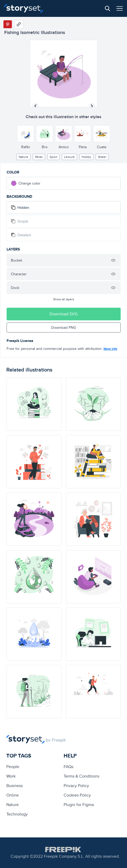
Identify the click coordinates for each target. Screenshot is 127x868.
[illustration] (34, 404)
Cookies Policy (77, 795)
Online (13, 795)
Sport (53, 157)
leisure (69, 157)
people (13, 767)
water (102, 157)
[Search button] (107, 8)
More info (110, 349)
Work (11, 776)
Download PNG (64, 327)
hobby (86, 157)
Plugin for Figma (79, 805)
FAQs (69, 767)
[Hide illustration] (113, 260)
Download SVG (64, 314)
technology (17, 814)
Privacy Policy (76, 786)
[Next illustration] (92, 106)
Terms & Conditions (81, 776)
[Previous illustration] (35, 106)
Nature (23, 157)
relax (39, 157)
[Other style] (26, 134)
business (15, 786)
